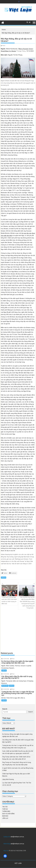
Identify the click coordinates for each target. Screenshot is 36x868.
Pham (4, 46)
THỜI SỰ (4, 578)
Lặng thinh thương (8, 779)
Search (5, 709)
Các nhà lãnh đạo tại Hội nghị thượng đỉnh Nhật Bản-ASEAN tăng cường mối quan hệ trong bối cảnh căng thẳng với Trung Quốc (27, 597)
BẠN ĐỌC (5, 816)
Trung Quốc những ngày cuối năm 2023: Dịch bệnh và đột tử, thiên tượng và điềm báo (9, 595)
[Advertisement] (18, 631)
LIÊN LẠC (5, 818)
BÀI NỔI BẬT (5, 686)
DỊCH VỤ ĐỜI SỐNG (8, 814)
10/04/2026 (6, 659)
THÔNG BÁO (6, 811)
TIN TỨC (5, 807)
